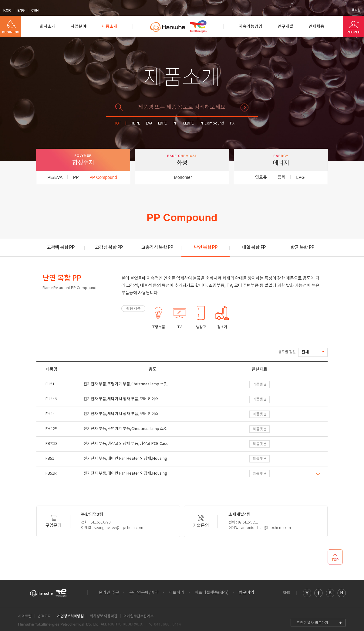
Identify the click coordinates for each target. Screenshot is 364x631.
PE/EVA (55, 177)
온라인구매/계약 (144, 593)
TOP (335, 557)
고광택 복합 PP (61, 248)
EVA (149, 123)
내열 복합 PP (254, 248)
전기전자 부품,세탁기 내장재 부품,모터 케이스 (121, 399)
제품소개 (110, 27)
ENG (21, 10)
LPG (300, 177)
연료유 (261, 177)
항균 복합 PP (302, 248)
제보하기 (177, 593)
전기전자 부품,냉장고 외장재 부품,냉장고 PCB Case (126, 444)
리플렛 (258, 385)
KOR (7, 10)
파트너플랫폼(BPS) (211, 593)
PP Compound (103, 177)
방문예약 (246, 593)
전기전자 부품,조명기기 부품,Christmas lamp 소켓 (125, 384)
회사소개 (48, 27)
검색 (244, 107)
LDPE (162, 123)
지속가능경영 (251, 27)
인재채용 (316, 27)
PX (232, 123)
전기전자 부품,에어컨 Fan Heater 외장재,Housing (125, 459)
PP (175, 123)
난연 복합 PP (206, 248)
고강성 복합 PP (109, 248)
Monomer (183, 177)
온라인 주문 (109, 593)
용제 (281, 177)
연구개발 (285, 27)
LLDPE (189, 123)
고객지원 (355, 10)
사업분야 (79, 27)
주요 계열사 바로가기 (312, 623)
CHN (35, 10)
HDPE (135, 123)
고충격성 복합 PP (157, 248)
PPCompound (212, 123)
